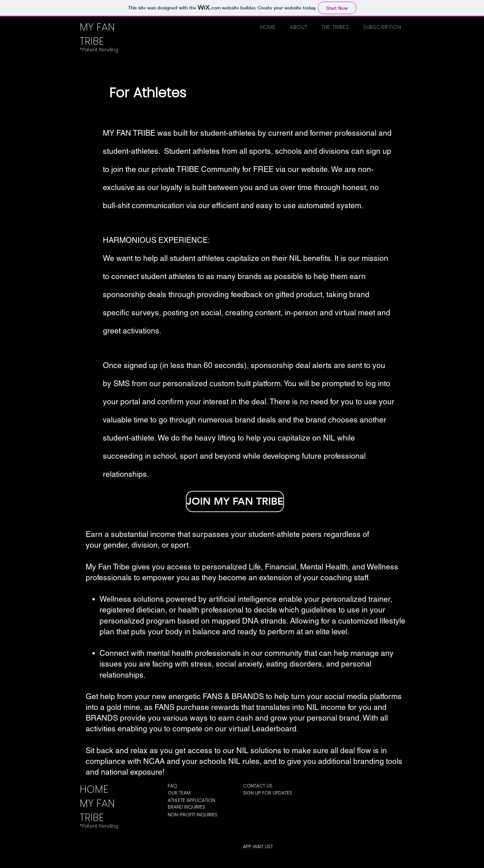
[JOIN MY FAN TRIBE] (235, 501)
